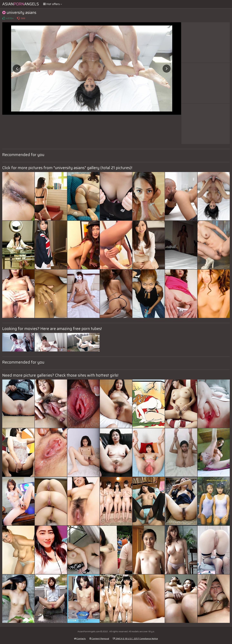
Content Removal (99, 639)
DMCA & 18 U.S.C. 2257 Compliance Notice (135, 639)
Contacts (80, 639)
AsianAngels (21, 4)
